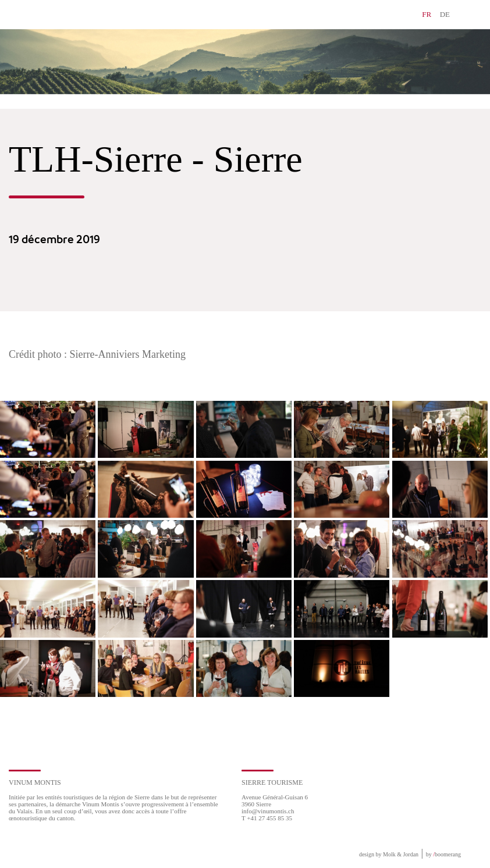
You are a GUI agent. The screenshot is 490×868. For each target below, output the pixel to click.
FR (427, 14)
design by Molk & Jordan (389, 854)
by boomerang (443, 854)
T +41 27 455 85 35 (267, 818)
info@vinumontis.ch (268, 811)
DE (445, 14)
